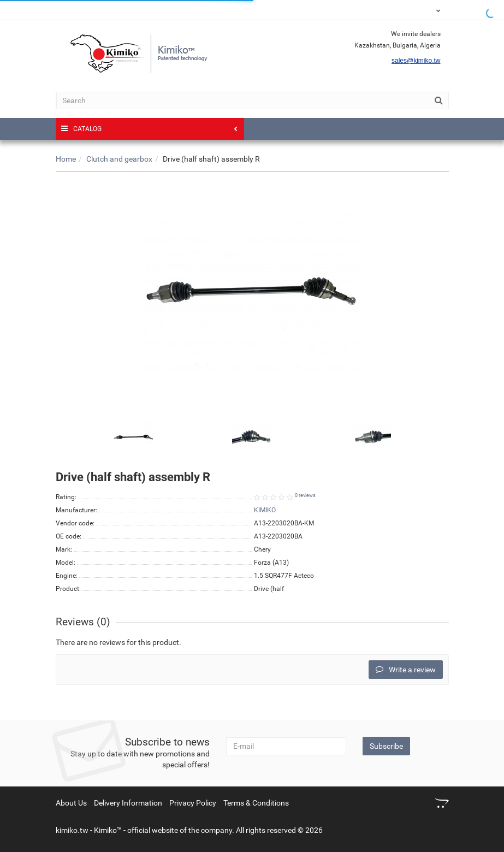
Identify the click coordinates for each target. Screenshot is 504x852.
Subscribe (386, 746)
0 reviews (305, 495)
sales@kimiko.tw (416, 61)
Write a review (406, 670)
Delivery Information (128, 803)
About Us (71, 803)
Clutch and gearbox (119, 159)
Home (66, 159)
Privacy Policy (193, 803)
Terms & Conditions (256, 803)
